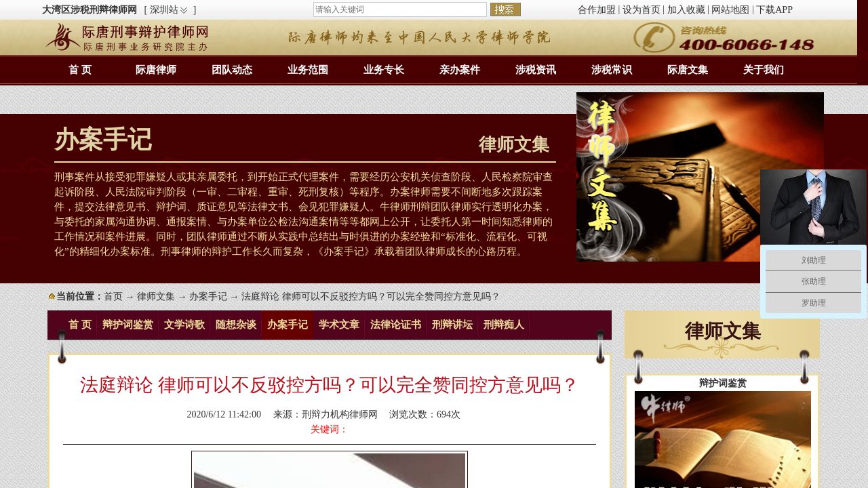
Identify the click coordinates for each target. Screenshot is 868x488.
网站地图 (730, 10)
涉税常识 (612, 70)
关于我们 (764, 70)
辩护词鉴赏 (128, 325)
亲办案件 (460, 70)
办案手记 (208, 297)
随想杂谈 (236, 325)
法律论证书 (396, 325)
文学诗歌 (184, 325)
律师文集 (156, 297)
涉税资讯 (536, 70)
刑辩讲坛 (452, 325)
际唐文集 (688, 70)
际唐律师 (156, 70)
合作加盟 (597, 10)
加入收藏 (686, 10)
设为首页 (642, 10)
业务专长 (384, 70)
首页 (113, 297)
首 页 (80, 70)
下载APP (774, 10)
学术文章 (339, 325)
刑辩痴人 (504, 325)
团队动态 (232, 70)
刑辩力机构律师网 (340, 414)
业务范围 (308, 70)
